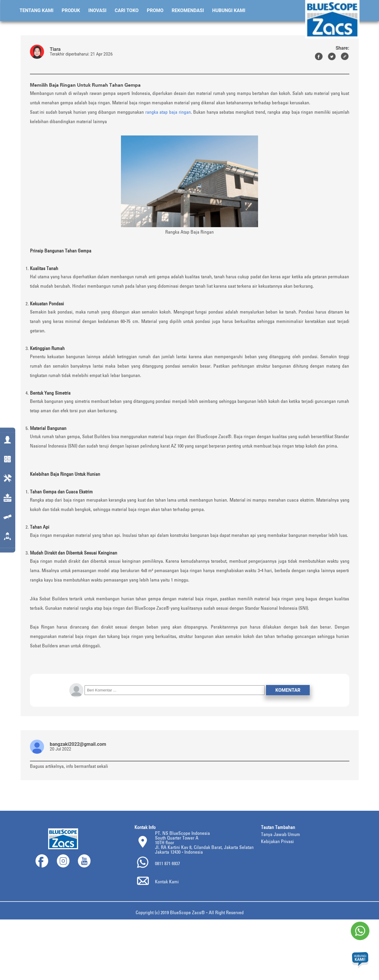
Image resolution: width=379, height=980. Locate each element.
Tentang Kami (37, 10)
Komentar (288, 690)
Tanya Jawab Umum (281, 834)
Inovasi (97, 10)
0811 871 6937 (167, 863)
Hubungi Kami (229, 10)
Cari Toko (127, 10)
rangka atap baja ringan (168, 112)
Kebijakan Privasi (277, 841)
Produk (71, 10)
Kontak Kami (167, 882)
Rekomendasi (188, 10)
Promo (155, 10)
